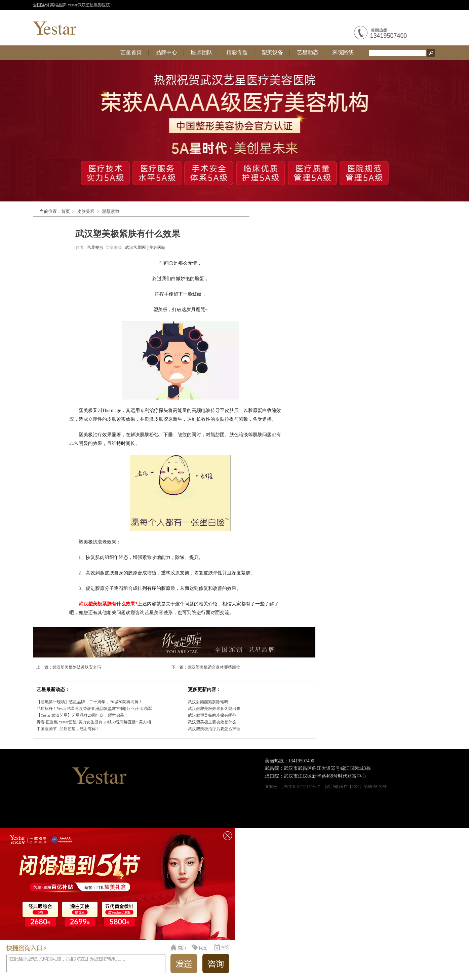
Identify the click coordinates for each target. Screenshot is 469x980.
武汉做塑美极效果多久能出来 (214, 709)
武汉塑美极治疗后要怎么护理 (214, 729)
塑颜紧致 (111, 211)
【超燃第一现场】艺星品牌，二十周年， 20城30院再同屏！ (90, 702)
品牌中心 (166, 52)
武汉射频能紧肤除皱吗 (208, 702)
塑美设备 (272, 52)
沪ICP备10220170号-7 (301, 787)
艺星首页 (131, 52)
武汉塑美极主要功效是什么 (212, 722)
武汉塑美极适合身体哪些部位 (214, 667)
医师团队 (202, 52)
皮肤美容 (86, 211)
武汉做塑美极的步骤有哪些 (212, 715)
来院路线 (343, 52)
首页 (66, 211)
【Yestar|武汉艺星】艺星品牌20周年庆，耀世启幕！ (83, 715)
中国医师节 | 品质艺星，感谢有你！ (68, 729)
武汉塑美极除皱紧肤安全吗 (77, 667)
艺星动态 (308, 52)
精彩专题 (237, 52)
